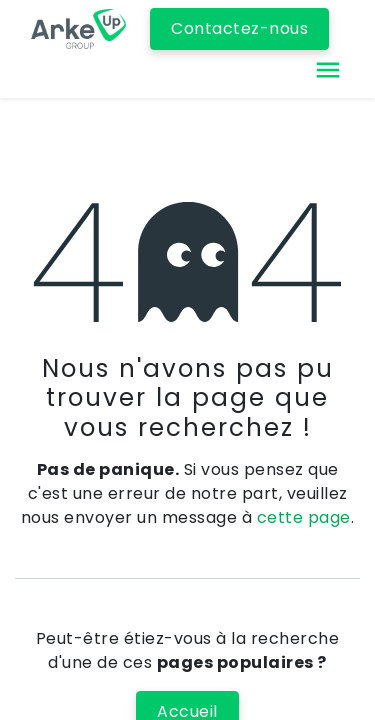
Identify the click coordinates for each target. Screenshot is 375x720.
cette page (304, 517)
